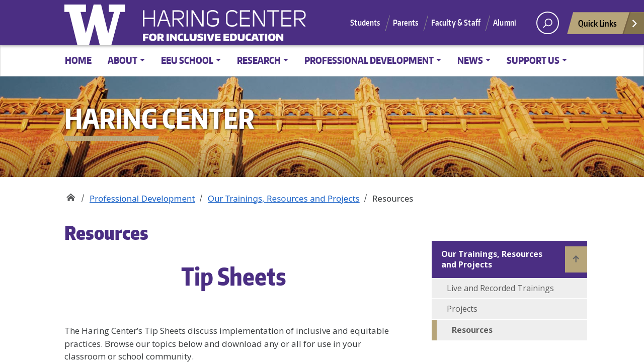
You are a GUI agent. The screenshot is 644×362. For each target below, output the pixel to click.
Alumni (505, 23)
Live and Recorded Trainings (500, 288)
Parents (406, 23)
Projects (462, 309)
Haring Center (306, 28)
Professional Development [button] (369, 60)
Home (78, 60)
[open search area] (548, 23)
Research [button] (259, 60)
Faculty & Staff (456, 23)
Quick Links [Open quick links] (608, 26)
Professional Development (142, 198)
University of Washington (97, 23)
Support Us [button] (533, 60)
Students (365, 23)
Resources (472, 330)
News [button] (470, 60)
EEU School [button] (187, 60)
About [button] (123, 60)
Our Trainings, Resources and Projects (284, 198)
